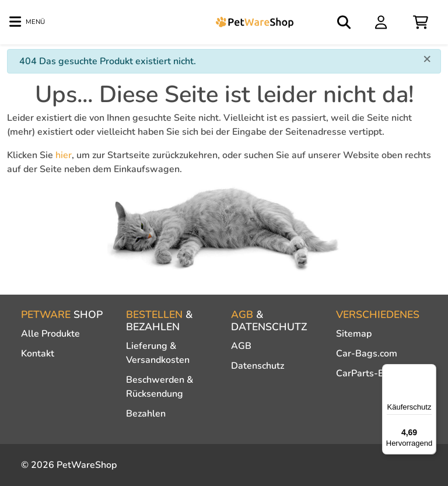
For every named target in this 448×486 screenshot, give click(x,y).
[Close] (427, 58)
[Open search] (345, 22)
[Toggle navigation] (27, 22)
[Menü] (429, 371)
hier (64, 155)
